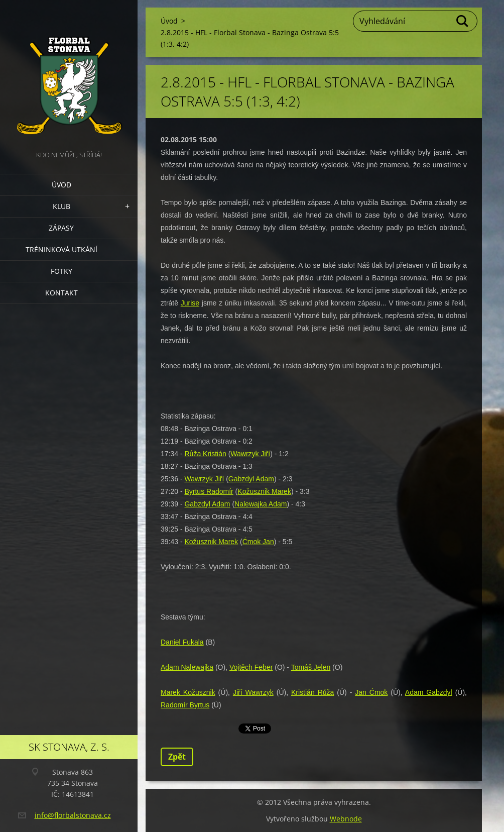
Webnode (346, 819)
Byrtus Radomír (209, 491)
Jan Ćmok (371, 692)
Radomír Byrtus (185, 705)
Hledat (463, 21)
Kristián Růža (312, 692)
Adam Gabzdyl (429, 692)
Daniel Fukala (182, 642)
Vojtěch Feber (251, 667)
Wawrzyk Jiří (250, 454)
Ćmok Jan (258, 542)
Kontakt (61, 293)
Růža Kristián (205, 454)
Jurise (190, 303)
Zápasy (61, 228)
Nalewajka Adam (261, 504)
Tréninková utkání (61, 249)
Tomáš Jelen (311, 667)
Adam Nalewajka (187, 667)
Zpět (177, 757)
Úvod (61, 185)
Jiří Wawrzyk (253, 692)
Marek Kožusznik (188, 692)
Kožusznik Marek (264, 491)
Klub (61, 206)
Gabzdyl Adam (251, 479)
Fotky (61, 271)
